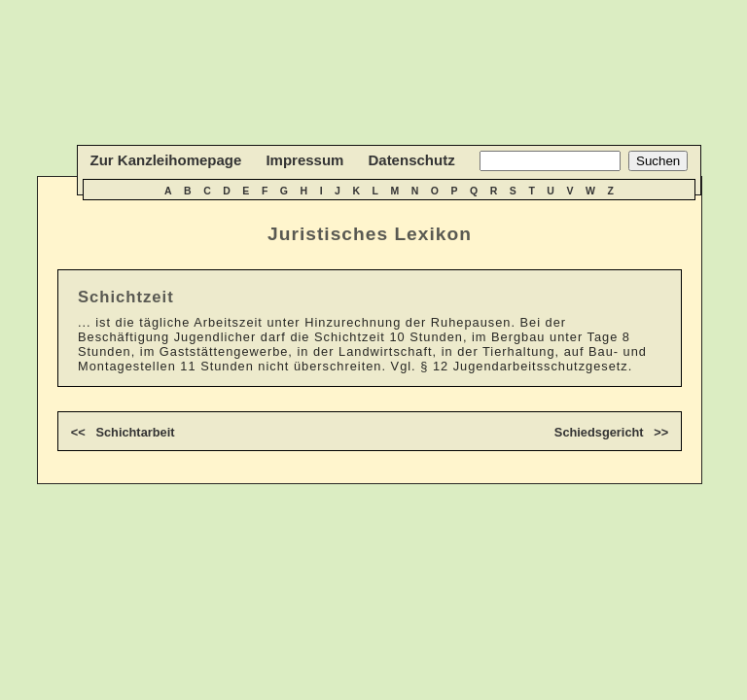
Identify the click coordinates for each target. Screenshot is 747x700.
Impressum (304, 160)
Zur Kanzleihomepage (166, 160)
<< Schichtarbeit (123, 432)
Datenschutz (411, 160)
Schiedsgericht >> (611, 432)
